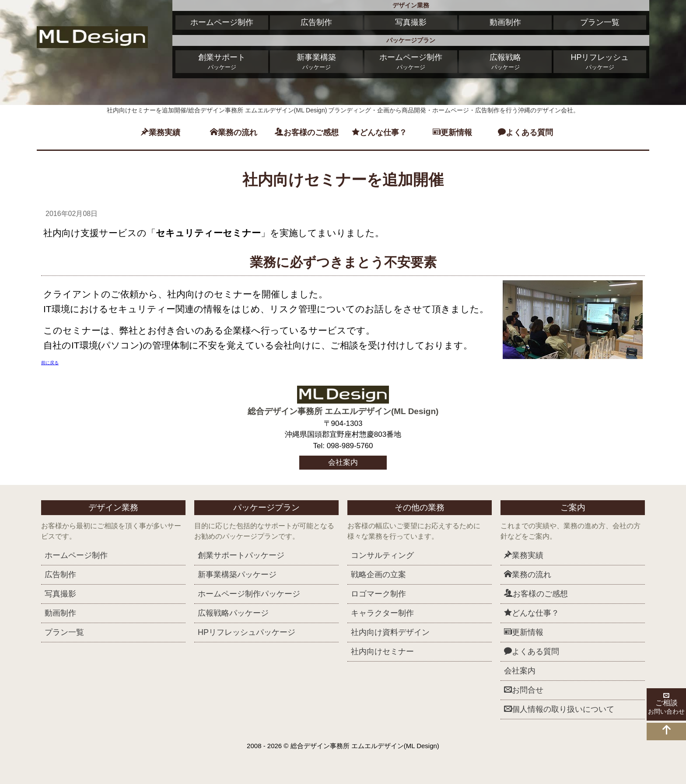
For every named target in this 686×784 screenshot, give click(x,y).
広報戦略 (505, 62)
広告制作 (316, 22)
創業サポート (222, 62)
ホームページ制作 (222, 22)
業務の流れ (234, 132)
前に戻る (50, 363)
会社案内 (343, 462)
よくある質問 (525, 132)
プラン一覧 (600, 22)
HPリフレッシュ (600, 62)
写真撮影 (411, 22)
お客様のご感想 (307, 132)
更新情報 (452, 132)
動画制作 (505, 22)
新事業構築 (316, 62)
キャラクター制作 (382, 613)
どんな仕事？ (379, 132)
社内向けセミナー (382, 652)
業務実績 (161, 132)
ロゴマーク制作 (378, 594)
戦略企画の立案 (378, 575)
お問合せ (524, 690)
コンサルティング (382, 555)
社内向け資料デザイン (390, 632)
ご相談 (666, 704)
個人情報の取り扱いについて (559, 709)
